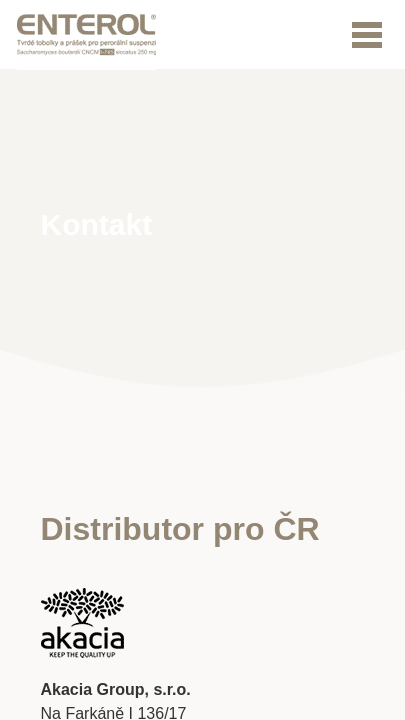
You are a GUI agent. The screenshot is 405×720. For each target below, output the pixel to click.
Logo (86, 35)
